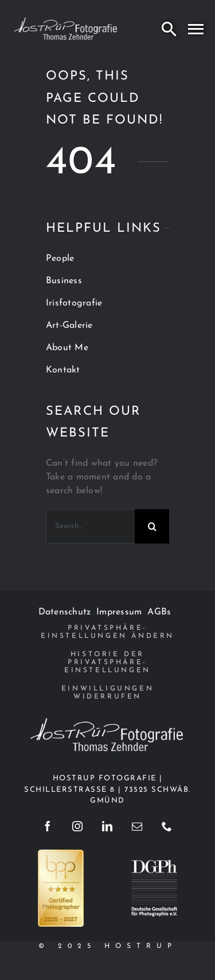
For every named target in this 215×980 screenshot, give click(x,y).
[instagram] (78, 826)
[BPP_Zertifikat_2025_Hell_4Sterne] (61, 854)
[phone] (167, 826)
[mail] (138, 826)
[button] (107, 632)
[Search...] (90, 526)
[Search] (169, 29)
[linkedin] (108, 826)
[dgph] (154, 864)
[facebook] (48, 826)
